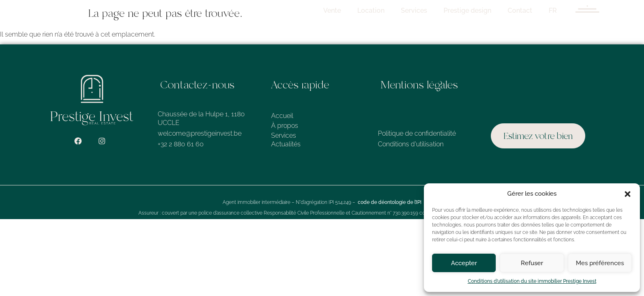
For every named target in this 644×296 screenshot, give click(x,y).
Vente (341, 10)
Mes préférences (600, 263)
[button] (628, 194)
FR (561, 10)
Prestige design (476, 10)
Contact (529, 10)
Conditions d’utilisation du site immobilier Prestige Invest (532, 281)
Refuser (532, 263)
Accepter (464, 263)
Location (379, 10)
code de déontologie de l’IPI (390, 202)
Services (423, 10)
